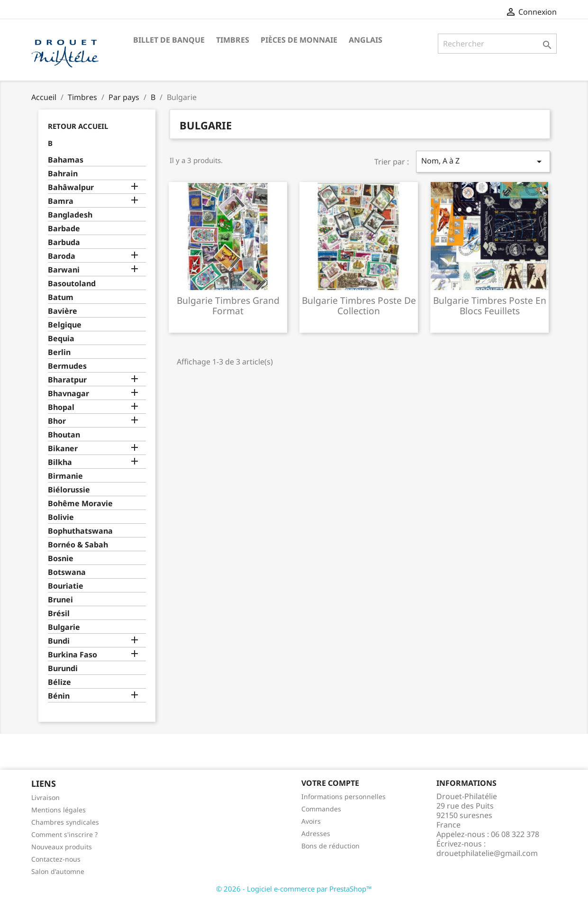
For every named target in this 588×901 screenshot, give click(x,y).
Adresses (316, 833)
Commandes (321, 809)
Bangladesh (70, 215)
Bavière (63, 311)
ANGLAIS (366, 40)
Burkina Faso (72, 655)
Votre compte (330, 783)
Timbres (233, 40)
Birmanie (65, 476)
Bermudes (67, 366)
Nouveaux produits (62, 847)
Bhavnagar (68, 394)
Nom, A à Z (483, 161)
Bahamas (66, 160)
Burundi (63, 669)
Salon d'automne (58, 871)
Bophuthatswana (80, 531)
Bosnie (61, 559)
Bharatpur (67, 380)
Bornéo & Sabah (78, 545)
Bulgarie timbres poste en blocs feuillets (490, 305)
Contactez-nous (56, 859)
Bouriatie (66, 586)
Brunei (60, 600)
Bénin (59, 696)
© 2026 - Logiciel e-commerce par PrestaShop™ (294, 889)
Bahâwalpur (71, 187)
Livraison (45, 797)
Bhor (57, 421)
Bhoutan (64, 435)
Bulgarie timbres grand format (228, 305)
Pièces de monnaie (299, 40)
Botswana (67, 572)
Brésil (59, 614)
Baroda (62, 256)
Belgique (65, 325)
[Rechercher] (497, 44)
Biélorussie (69, 490)
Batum (61, 297)
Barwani (64, 270)
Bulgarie (64, 627)
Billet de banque (169, 40)
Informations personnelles (344, 796)
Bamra (61, 201)
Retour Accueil (78, 126)
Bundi (59, 641)
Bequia (61, 339)
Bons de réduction (330, 846)
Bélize (59, 682)
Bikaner (63, 449)
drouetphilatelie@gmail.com (487, 853)
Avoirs (311, 821)
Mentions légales (59, 810)
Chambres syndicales (65, 822)
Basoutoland (72, 284)
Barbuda (64, 242)
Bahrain (63, 174)
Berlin (59, 352)
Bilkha (60, 462)
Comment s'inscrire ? (64, 834)
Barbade (64, 229)
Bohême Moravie (80, 504)
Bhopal (61, 407)
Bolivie (61, 517)
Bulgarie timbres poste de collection (359, 305)
